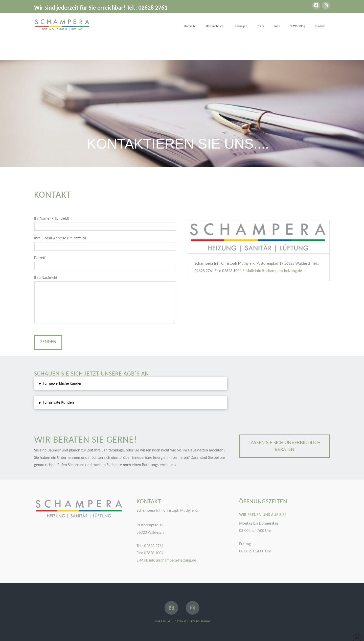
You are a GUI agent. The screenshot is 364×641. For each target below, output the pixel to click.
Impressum (162, 621)
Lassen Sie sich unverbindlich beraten (285, 446)
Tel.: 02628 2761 (150, 546)
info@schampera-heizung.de (172, 560)
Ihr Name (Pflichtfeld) (105, 223)
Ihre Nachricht (105, 281)
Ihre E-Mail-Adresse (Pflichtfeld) (105, 242)
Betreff (105, 262)
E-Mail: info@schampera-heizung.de (272, 271)
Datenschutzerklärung (192, 621)
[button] (131, 384)
